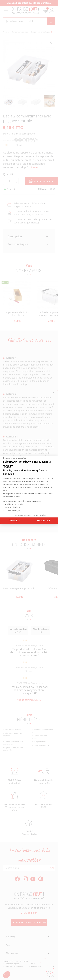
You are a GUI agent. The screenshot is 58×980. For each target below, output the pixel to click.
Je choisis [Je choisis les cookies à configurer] (14, 521)
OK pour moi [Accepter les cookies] (44, 521)
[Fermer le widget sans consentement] (15, 458)
